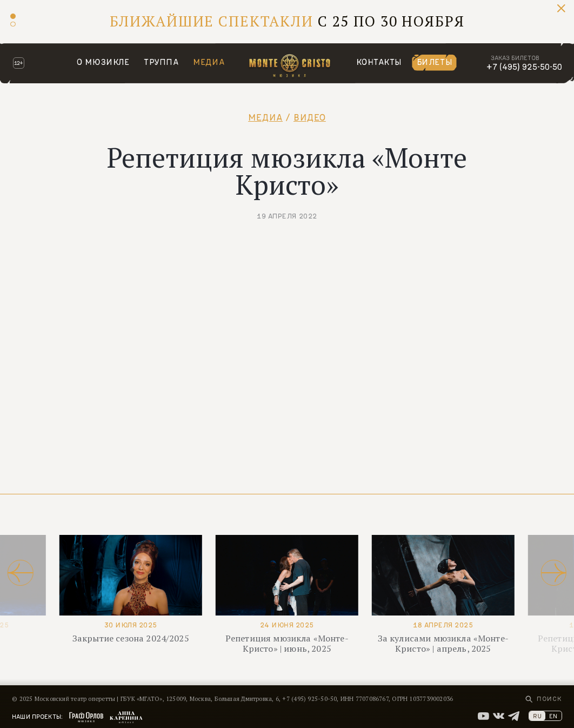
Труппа (161, 62)
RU (537, 716)
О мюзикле (103, 62)
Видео (310, 117)
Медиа (209, 62)
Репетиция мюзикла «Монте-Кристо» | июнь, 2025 (287, 643)
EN (553, 716)
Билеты (435, 62)
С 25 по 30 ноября (287, 21)
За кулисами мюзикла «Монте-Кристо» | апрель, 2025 (443, 643)
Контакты (379, 62)
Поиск (549, 699)
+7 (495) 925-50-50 (524, 67)
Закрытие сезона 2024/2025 (131, 638)
